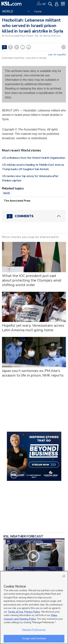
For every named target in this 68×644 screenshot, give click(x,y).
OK (64, 576)
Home (38, 12)
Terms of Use (16, 612)
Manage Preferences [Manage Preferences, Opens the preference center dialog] (34, 630)
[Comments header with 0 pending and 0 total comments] (34, 216)
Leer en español (57, 55)
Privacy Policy (32, 612)
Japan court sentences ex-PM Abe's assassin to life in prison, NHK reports (33, 373)
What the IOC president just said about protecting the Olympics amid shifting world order (32, 280)
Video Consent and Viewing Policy (30, 617)
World (7, 193)
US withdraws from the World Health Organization (34, 158)
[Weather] (41, 4)
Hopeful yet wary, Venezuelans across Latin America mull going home (33, 328)
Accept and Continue (34, 639)
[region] (34, 607)
